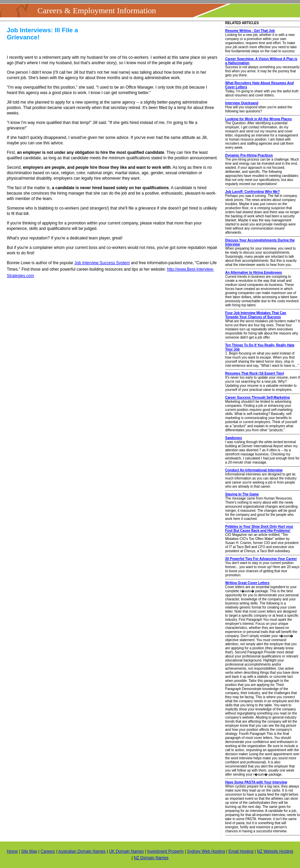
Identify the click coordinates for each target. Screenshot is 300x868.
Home (12, 851)
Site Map (29, 851)
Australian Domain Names (82, 851)
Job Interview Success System (102, 263)
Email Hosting (241, 851)
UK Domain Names (126, 851)
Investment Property (165, 851)
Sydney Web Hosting (206, 851)
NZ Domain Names (151, 858)
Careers (48, 851)
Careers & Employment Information (97, 11)
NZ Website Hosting (275, 851)
